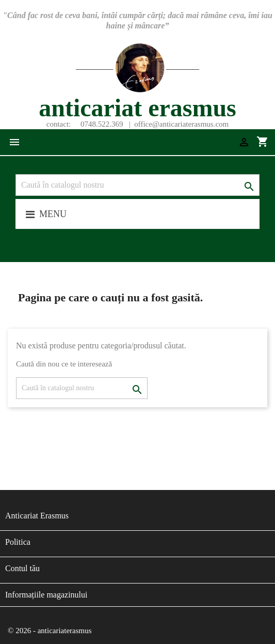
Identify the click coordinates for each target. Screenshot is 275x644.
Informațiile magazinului (46, 595)
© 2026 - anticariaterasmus (50, 631)
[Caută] (137, 185)
